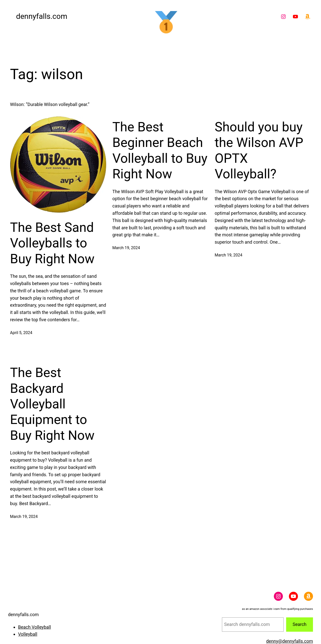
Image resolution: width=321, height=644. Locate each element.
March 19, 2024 (126, 248)
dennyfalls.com (42, 16)
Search (300, 624)
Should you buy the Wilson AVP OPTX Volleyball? (259, 150)
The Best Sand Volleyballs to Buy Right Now (52, 243)
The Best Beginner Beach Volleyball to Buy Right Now (160, 150)
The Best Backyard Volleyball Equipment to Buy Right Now (52, 404)
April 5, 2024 (21, 333)
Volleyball (28, 634)
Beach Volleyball (34, 627)
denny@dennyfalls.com (290, 641)
